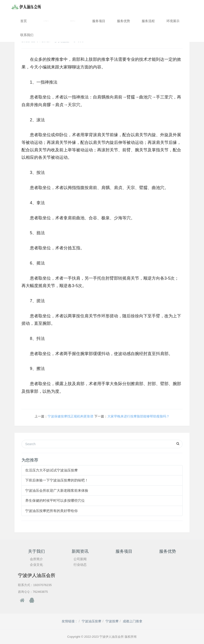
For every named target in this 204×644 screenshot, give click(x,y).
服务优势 (123, 21)
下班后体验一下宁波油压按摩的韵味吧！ (57, 480)
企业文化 (36, 565)
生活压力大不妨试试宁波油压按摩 (51, 470)
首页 (24, 21)
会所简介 (36, 559)
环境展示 (173, 21)
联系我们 (27, 35)
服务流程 (148, 21)
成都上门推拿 (133, 621)
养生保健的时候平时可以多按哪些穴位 (55, 500)
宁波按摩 (112, 621)
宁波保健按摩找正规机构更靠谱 (70, 416)
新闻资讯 (73, 21)
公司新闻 (80, 559)
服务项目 (99, 21)
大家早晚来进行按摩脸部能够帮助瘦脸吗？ (138, 416)
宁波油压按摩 (91, 621)
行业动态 (80, 565)
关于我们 (46, 21)
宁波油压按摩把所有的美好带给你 (51, 511)
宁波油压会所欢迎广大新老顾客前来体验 (57, 490)
